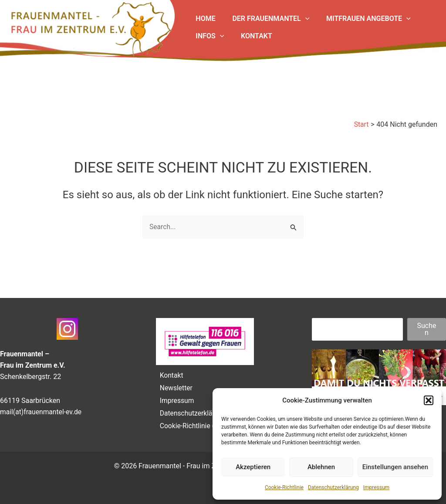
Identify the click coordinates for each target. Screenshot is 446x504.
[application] (301, 19)
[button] (429, 400)
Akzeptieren (253, 467)
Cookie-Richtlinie (284, 487)
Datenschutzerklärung (333, 487)
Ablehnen (321, 467)
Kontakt (170, 372)
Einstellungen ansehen (395, 467)
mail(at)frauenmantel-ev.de (42, 408)
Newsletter (175, 385)
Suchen (427, 326)
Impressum (376, 487)
